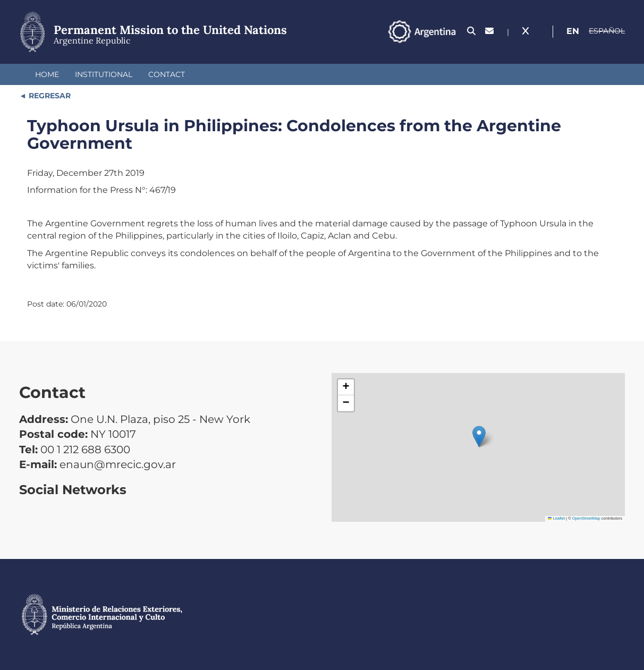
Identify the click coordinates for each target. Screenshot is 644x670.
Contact (167, 74)
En (573, 31)
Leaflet (556, 518)
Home (47, 74)
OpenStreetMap (586, 518)
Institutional (104, 74)
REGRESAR (49, 96)
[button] (479, 436)
